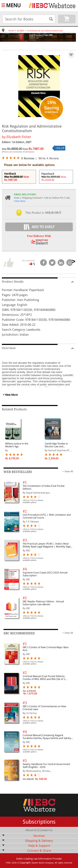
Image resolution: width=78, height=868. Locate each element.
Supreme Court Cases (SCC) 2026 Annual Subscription (45, 574)
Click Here (20, 201)
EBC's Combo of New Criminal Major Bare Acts (46, 649)
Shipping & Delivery (39, 841)
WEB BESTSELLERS (18, 472)
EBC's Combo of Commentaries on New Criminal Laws (44, 708)
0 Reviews (28, 158)
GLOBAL (21, 31)
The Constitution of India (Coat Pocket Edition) (44, 487)
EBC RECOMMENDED (19, 633)
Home (11, 31)
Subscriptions (39, 822)
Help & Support (39, 846)
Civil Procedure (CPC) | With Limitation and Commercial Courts (47, 516)
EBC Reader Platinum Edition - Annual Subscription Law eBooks (43, 603)
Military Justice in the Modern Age (17, 445)
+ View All (68, 471)
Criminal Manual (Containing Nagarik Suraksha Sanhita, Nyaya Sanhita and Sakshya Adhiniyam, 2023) (48, 737)
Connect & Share (39, 851)
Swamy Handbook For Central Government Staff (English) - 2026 (46, 766)
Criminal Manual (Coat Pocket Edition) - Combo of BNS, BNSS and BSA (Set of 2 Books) (44, 678)
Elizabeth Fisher (19, 137)
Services (39, 836)
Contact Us (46, 830)
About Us (31, 830)
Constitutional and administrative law (45, 31)
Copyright (25, 863)
